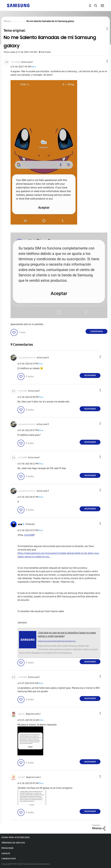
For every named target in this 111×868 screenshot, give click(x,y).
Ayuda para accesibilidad (15, 837)
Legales (6, 853)
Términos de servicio (13, 843)
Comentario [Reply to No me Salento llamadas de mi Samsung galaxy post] (97, 331)
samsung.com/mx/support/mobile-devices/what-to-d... (57, 641)
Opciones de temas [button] (102, 29)
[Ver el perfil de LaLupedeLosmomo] (27, 358)
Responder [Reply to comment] (90, 375)
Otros (33, 67)
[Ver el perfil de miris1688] (16, 62)
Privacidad (7, 848)
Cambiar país (9, 859)
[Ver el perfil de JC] (23, 524)
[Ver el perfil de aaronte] (21, 714)
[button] (102, 61)
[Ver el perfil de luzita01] (22, 777)
